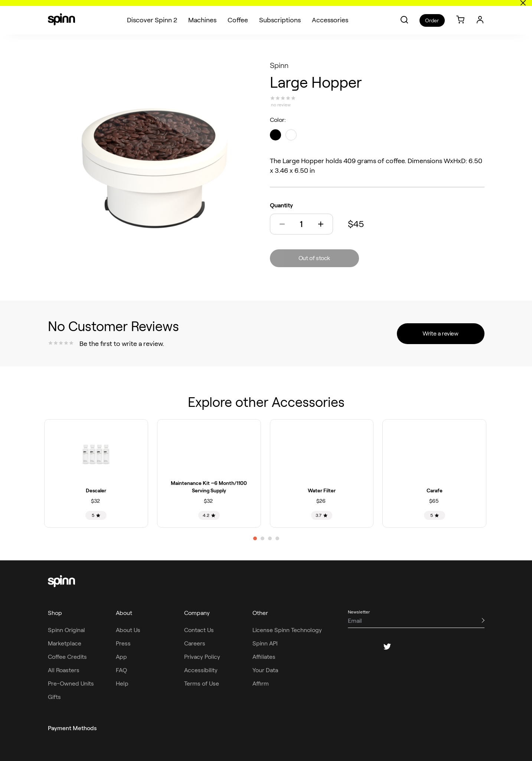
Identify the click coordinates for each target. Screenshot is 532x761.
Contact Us (199, 630)
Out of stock (314, 258)
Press (123, 643)
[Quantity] (301, 224)
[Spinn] (61, 14)
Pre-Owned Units (71, 684)
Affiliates (264, 657)
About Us (128, 630)
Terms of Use (202, 684)
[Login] (480, 14)
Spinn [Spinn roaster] (279, 65)
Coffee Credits (67, 657)
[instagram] (369, 647)
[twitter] (387, 647)
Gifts (54, 697)
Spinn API (265, 643)
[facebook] (352, 647)
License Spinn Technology (287, 630)
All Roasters (64, 670)
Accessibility (201, 670)
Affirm (261, 684)
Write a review (440, 333)
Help (122, 684)
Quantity (281, 205)
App (121, 657)
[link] (460, 14)
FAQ (121, 670)
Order (432, 14)
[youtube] (423, 647)
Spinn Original (66, 630)
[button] (404, 14)
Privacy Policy (202, 657)
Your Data (265, 670)
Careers (195, 643)
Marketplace (65, 643)
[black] (275, 135)
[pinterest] (405, 647)
